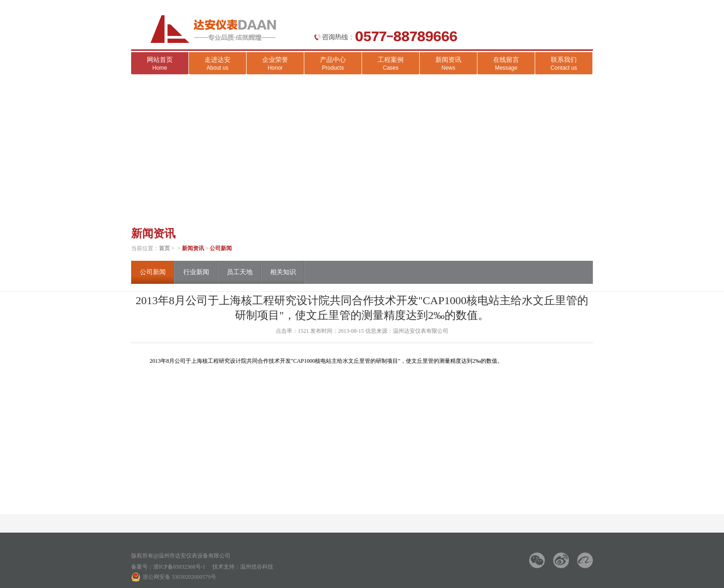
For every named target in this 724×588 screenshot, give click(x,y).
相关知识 (283, 272)
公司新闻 (221, 248)
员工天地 (240, 272)
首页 (164, 248)
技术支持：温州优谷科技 (243, 567)
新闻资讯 (193, 248)
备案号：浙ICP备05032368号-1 (168, 567)
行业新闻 (196, 272)
